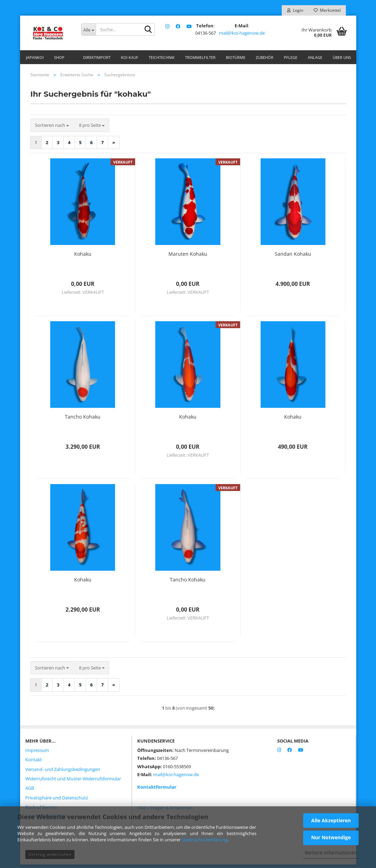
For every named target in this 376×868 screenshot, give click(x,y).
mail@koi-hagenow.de (242, 33)
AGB (30, 791)
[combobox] (52, 129)
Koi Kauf (130, 57)
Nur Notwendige (331, 837)
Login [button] (295, 10)
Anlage (315, 57)
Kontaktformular (157, 790)
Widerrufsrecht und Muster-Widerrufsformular (73, 782)
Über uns (342, 57)
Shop (59, 57)
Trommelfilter (200, 57)
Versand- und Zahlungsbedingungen (63, 773)
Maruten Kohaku (188, 257)
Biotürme (236, 57)
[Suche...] (88, 29)
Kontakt (34, 763)
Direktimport (97, 57)
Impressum (37, 754)
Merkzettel (327, 10)
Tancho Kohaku (83, 420)
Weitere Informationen (331, 853)
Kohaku (83, 257)
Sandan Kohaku (293, 257)
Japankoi (35, 57)
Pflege (291, 57)
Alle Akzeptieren (331, 820)
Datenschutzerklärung (204, 840)
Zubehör (265, 57)
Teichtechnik (162, 57)
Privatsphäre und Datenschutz (57, 801)
